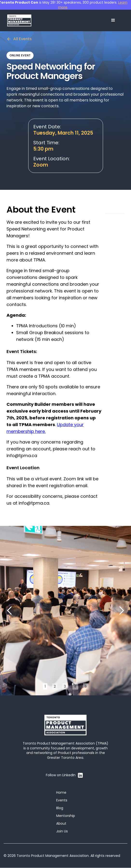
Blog (60, 808)
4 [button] (75, 686)
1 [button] (45, 686)
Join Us (62, 831)
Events (62, 800)
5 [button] (86, 686)
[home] (19, 20)
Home (61, 792)
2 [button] (55, 686)
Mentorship (66, 816)
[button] (113, 20)
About (61, 823)
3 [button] (65, 686)
